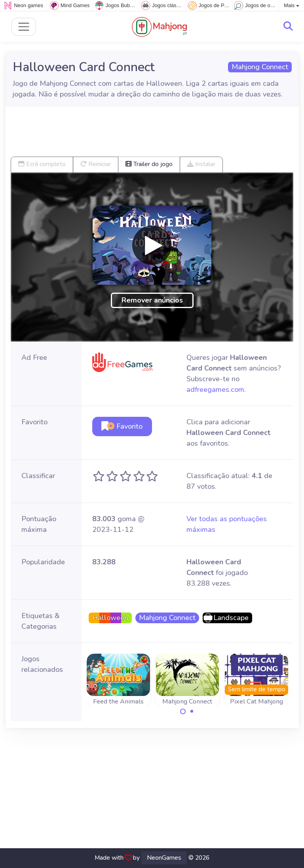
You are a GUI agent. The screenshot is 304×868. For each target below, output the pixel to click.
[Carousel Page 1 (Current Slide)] (183, 711)
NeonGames (164, 858)
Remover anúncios (152, 300)
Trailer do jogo (149, 164)
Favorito (122, 426)
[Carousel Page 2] (192, 711)
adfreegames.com (215, 390)
